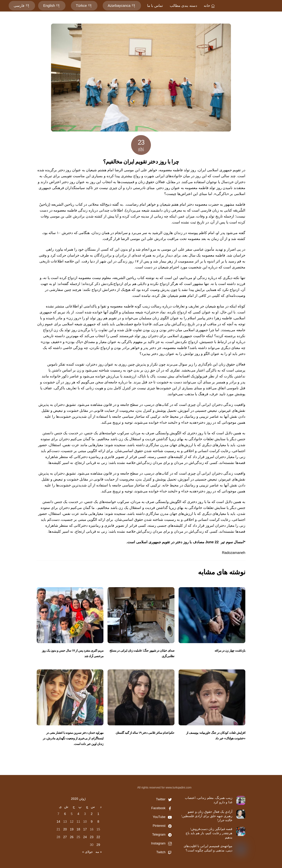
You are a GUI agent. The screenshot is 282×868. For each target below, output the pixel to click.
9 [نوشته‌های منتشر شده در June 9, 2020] (92, 822)
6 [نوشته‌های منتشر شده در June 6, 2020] (65, 814)
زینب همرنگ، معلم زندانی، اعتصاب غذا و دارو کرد (209, 800)
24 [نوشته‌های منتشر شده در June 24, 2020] (85, 837)
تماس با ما (155, 6)
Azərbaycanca (122, 6)
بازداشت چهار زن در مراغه (230, 651)
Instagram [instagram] (162, 843)
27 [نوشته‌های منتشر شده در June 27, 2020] (65, 837)
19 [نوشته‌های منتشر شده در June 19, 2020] (72, 829)
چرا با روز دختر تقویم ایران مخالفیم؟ (141, 162)
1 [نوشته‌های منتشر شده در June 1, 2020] (98, 814)
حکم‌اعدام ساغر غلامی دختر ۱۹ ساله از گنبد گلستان (145, 733)
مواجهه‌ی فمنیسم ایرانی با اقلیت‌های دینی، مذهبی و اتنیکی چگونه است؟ (208, 848)
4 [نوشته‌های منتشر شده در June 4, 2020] (78, 814)
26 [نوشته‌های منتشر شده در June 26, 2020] (72, 837)
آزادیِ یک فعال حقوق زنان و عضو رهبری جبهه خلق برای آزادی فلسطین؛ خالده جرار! (207, 816)
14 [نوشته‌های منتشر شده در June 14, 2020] (58, 822)
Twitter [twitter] (165, 799)
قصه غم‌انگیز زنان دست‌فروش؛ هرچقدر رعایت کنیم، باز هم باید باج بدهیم (209, 833)
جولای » (87, 852)
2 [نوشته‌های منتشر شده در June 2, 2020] (92, 814)
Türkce (84, 6)
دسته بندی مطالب (183, 6)
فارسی (22, 6)
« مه (99, 852)
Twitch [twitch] (165, 852)
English (52, 6)
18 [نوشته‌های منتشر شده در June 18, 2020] (78, 829)
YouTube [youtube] (163, 817)
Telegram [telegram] (163, 835)
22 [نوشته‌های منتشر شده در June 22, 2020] (98, 837)
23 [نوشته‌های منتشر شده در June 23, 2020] (92, 837)
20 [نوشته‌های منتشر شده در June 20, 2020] (65, 829)
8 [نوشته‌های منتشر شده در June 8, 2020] (98, 822)
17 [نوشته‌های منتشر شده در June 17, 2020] (85, 829)
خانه (210, 6)
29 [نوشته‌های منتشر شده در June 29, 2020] (98, 845)
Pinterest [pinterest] (163, 826)
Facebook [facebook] (162, 808)
